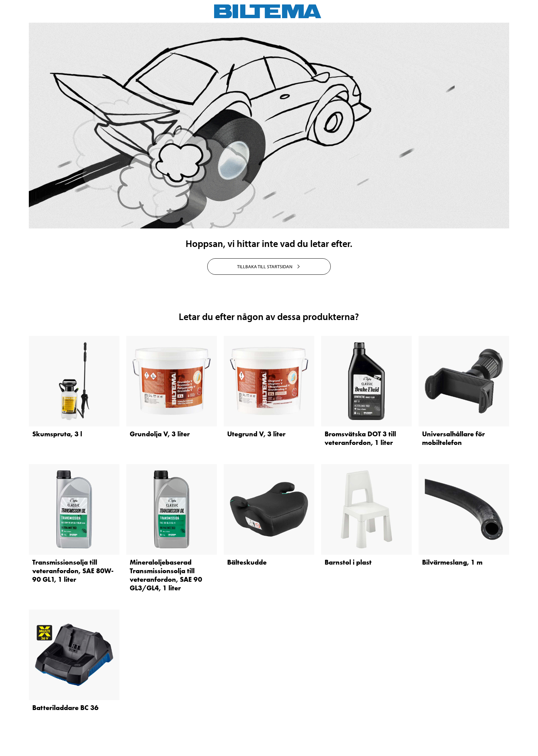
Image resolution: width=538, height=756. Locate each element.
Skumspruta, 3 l (57, 434)
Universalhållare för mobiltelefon (453, 438)
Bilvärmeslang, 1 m (452, 562)
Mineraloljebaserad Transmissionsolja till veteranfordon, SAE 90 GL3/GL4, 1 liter (166, 575)
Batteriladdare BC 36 (65, 708)
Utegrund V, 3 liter (256, 434)
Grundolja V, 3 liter (160, 434)
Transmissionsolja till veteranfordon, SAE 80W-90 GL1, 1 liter (73, 571)
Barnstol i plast (348, 562)
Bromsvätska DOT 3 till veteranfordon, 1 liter (360, 438)
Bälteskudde (247, 562)
